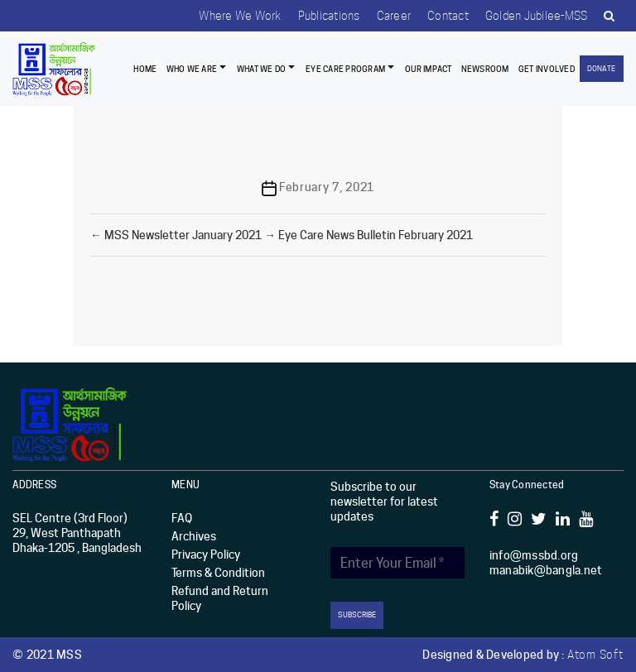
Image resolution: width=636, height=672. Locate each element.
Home (145, 69)
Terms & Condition (218, 573)
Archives (194, 536)
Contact (448, 16)
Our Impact (429, 69)
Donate (601, 68)
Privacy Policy (206, 554)
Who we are (192, 69)
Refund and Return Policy (220, 598)
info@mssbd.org (534, 555)
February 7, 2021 (327, 187)
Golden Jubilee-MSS (537, 16)
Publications (329, 16)
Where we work (240, 16)
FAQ (182, 518)
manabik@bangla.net (546, 570)
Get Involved (547, 69)
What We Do (262, 69)
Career (394, 16)
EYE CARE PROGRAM (345, 69)
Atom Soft (595, 655)
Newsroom (485, 69)
